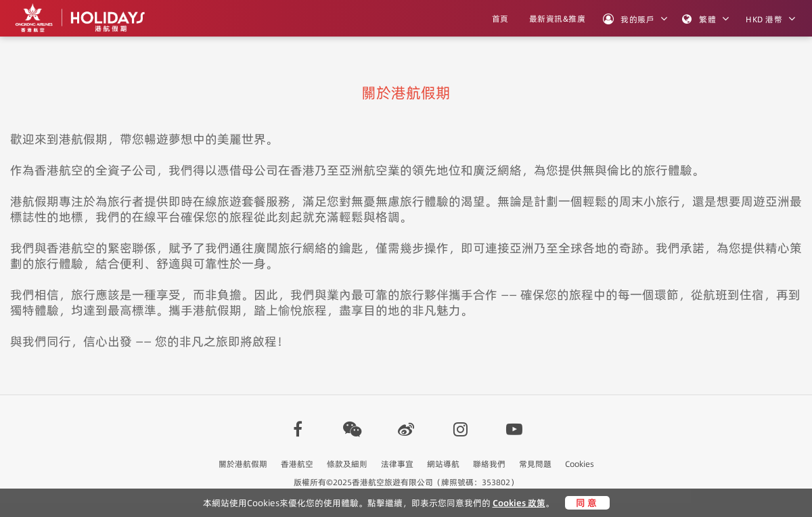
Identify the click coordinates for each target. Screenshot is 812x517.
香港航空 (297, 464)
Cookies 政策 (519, 503)
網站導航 (443, 464)
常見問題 (535, 464)
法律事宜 (397, 464)
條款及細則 (347, 464)
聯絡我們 (489, 464)
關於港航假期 (243, 464)
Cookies (580, 464)
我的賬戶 (629, 19)
